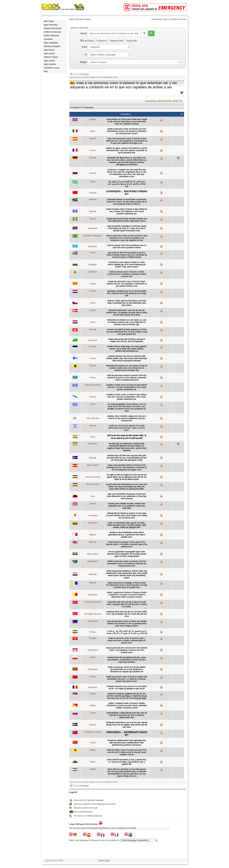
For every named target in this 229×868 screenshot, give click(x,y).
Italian (93, 131)
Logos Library (75, 77)
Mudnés (93, 583)
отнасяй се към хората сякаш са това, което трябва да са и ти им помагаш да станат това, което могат (127, 265)
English (93, 119)
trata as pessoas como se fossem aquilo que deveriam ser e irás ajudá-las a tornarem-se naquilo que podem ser (127, 669)
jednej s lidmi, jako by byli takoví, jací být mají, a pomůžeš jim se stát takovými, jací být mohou (127, 303)
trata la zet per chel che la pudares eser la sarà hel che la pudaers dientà (127, 246)
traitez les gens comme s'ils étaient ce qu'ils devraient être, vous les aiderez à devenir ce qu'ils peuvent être (127, 150)
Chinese (93, 193)
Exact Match (87, 41)
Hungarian (93, 444)
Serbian (93, 694)
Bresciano (93, 246)
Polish (93, 657)
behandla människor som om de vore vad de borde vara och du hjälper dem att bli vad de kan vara (127, 725)
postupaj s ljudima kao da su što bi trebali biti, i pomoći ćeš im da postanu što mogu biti (127, 293)
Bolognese (93, 228)
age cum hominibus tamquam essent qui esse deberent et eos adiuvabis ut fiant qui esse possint (127, 496)
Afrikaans (93, 199)
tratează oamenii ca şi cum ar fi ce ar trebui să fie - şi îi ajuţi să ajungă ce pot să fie (127, 687)
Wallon (93, 750)
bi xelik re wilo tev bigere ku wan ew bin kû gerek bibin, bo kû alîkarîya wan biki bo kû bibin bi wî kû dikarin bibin (127, 477)
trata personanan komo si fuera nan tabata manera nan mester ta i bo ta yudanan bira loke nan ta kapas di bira (127, 624)
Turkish (93, 743)
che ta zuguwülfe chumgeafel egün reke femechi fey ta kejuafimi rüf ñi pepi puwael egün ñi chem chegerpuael (127, 554)
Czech (93, 303)
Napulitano (93, 595)
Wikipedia (107, 77)
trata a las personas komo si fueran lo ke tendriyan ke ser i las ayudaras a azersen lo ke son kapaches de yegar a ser (127, 467)
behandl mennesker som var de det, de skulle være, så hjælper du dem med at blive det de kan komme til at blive (127, 313)
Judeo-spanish (93, 465)
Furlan (93, 378)
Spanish (93, 139)
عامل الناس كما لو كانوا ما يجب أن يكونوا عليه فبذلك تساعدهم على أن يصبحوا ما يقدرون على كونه (127, 184)
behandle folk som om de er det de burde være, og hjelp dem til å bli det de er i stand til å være (127, 604)
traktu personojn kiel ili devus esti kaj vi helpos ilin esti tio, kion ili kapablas (127, 340)
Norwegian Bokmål (93, 602)
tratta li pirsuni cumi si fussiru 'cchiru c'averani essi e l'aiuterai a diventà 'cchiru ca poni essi (127, 274)
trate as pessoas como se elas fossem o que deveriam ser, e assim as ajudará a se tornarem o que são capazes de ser (127, 238)
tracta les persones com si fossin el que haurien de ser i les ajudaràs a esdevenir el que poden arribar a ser (127, 284)
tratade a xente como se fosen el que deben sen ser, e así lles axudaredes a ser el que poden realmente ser (127, 387)
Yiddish (93, 769)
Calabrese (93, 272)
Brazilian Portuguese (93, 236)
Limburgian (93, 515)
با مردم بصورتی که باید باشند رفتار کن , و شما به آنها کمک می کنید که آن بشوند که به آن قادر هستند (127, 632)
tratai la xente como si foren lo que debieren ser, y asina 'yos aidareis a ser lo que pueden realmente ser (127, 211)
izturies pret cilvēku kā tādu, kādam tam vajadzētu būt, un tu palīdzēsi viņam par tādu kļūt (127, 506)
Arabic (93, 182)
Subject (83, 62)
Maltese (93, 535)
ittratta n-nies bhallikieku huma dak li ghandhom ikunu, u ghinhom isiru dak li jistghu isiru (127, 535)
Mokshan (93, 574)
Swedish (93, 725)
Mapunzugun (93, 554)
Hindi (93, 437)
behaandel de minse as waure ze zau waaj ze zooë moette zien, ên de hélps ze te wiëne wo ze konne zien (127, 515)
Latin (93, 496)
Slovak (93, 713)
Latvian (93, 504)
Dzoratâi (93, 330)
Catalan (93, 284)
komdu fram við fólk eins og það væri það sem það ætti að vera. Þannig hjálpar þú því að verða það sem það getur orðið (127, 458)
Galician (93, 397)
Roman (93, 677)
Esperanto (93, 340)
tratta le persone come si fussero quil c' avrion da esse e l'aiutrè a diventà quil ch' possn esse (127, 640)
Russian (93, 173)
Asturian (93, 211)
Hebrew (93, 426)
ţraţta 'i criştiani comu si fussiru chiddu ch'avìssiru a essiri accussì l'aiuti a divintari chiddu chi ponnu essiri (127, 706)
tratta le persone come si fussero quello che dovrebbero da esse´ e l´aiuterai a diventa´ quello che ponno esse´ (127, 679)
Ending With (130, 41)
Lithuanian (93, 523)
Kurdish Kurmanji (93, 477)
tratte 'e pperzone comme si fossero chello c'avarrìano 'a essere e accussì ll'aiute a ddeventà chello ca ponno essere (127, 595)
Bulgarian (93, 265)
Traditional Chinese (93, 732)
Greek (93, 404)
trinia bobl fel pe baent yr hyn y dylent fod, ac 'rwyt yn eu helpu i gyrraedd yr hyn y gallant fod (127, 762)
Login (165, 19)
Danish (93, 310)
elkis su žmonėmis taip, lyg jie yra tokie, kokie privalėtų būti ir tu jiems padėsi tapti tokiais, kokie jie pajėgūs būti (127, 525)
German (93, 158)
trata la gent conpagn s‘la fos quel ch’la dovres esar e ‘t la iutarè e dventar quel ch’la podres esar (127, 544)
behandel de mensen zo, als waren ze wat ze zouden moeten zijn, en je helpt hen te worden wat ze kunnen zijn (127, 368)
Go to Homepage (81, 74)
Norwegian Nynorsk (93, 614)
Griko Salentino (93, 418)
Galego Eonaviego (93, 385)
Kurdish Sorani (93, 484)
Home (72, 19)
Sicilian (93, 706)
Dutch (93, 322)
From (84, 47)
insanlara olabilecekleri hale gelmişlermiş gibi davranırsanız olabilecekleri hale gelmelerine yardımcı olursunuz (127, 743)
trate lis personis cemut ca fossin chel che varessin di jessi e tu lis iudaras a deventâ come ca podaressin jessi (127, 378)
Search (84, 33)
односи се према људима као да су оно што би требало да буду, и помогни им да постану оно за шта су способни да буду (127, 696)
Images (92, 77)
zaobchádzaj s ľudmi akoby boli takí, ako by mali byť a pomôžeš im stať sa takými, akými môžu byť (127, 715)
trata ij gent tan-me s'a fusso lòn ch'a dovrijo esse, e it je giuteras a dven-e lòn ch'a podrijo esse (127, 650)
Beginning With (116, 41)
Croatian (93, 291)
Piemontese (93, 650)
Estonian (93, 346)
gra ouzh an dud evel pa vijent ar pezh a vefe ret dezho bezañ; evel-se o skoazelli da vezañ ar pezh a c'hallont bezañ (127, 255)
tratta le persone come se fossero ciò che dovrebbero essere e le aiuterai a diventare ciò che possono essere (127, 131)
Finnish (93, 358)
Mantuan (93, 542)
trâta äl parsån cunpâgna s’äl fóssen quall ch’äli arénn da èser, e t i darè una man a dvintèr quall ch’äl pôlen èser (127, 228)
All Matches (101, 41)
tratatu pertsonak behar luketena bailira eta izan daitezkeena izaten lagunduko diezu (127, 220)
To (86, 55)
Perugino (93, 638)
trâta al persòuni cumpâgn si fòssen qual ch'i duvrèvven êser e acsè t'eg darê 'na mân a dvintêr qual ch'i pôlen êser (127, 585)
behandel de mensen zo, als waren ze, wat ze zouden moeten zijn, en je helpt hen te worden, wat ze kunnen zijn (127, 322)
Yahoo (99, 77)
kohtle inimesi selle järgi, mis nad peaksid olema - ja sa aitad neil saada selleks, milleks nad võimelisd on (127, 349)
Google (85, 77)
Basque (93, 219)
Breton (93, 253)
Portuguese (93, 669)
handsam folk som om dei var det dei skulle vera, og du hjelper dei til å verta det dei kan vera (127, 614)
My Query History (83, 19)
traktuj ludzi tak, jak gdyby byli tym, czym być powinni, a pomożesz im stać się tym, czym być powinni (127, 660)
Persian (93, 632)
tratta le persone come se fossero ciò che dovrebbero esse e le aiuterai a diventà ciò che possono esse (127, 564)
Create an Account (178, 19)
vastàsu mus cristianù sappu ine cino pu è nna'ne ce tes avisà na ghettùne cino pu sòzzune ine (127, 418)
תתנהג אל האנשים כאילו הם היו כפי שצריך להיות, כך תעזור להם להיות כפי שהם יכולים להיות (127, 428)
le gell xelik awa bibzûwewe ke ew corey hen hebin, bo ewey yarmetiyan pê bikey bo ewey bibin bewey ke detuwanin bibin (127, 487)
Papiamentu (93, 621)
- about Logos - (104, 861)
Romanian (93, 687)
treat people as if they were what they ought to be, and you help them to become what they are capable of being (127, 122)
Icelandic (93, 458)
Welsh (93, 762)
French (93, 150)
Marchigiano (93, 561)
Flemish (93, 366)
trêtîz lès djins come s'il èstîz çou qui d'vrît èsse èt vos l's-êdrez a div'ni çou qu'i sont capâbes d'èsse (127, 752)
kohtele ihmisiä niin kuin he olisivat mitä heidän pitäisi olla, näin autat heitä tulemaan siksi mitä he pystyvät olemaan (127, 358)
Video (115, 77)
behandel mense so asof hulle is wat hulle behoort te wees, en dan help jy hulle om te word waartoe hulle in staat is (127, 202)
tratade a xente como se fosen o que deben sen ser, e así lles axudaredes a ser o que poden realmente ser (127, 397)
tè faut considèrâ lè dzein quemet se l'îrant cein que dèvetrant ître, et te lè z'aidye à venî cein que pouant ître (127, 332)
